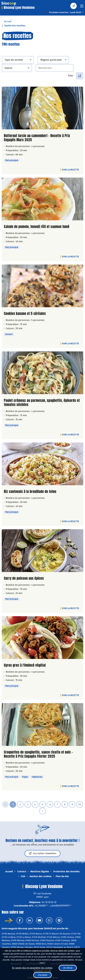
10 (80, 804)
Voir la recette (70, 170)
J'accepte (42, 975)
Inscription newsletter (42, 853)
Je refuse (68, 968)
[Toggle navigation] (82, 7)
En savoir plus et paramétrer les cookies (32, 968)
